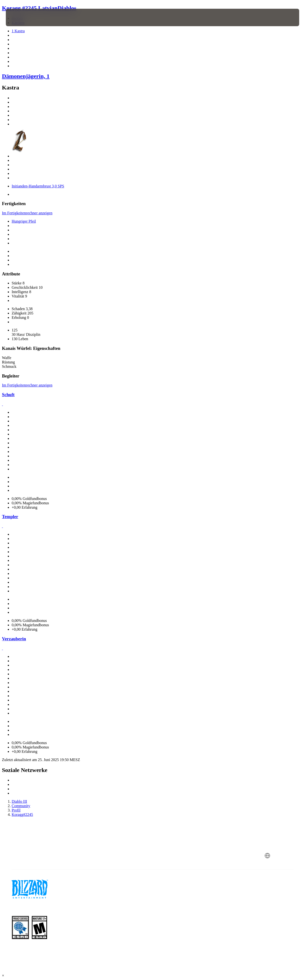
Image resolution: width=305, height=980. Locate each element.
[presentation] (21, 17)
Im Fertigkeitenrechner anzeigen (27, 213)
